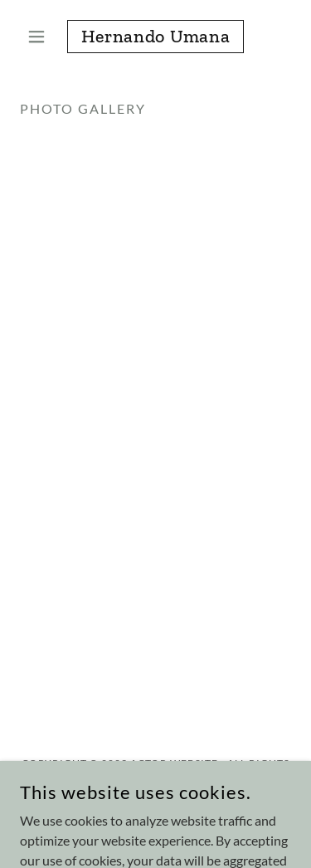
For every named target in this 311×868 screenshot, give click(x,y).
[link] (155, 37)
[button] (40, 37)
